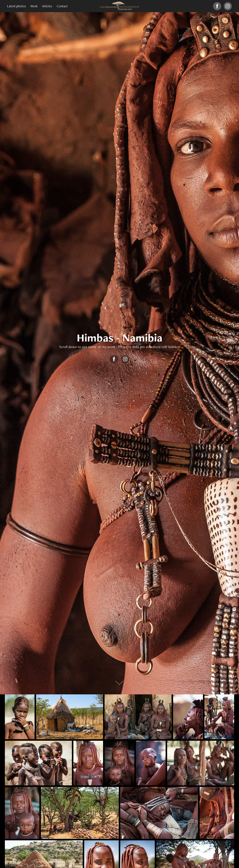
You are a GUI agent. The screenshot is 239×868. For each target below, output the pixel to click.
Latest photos (16, 6)
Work (34, 6)
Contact (62, 6)
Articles (47, 6)
